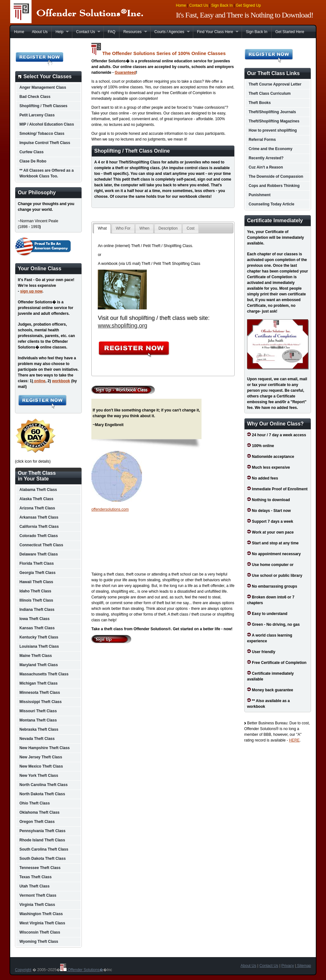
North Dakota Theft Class (42, 794)
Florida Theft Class (37, 563)
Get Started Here (290, 32)
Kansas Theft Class (37, 628)
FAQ (111, 32)
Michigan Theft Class (39, 683)
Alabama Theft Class (38, 490)
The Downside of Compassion (276, 176)
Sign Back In (222, 5)
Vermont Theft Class (38, 895)
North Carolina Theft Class (43, 785)
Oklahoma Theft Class (39, 812)
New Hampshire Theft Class (45, 748)
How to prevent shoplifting (273, 130)
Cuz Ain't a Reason (266, 167)
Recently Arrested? (266, 158)
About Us (40, 32)
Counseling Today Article (271, 204)
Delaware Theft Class (39, 554)
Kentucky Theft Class (39, 637)
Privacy (288, 966)
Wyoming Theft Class (39, 942)
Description (168, 228)
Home (181, 5)
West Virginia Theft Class (42, 923)
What (102, 228)
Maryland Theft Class (39, 665)
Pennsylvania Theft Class (43, 831)
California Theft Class (39, 527)
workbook (61, 381)
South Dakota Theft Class (43, 859)
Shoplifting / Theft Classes (43, 106)
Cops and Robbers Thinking (274, 186)
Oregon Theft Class (37, 822)
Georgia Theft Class (37, 573)
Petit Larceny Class (37, 115)
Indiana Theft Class (37, 610)
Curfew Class (32, 152)
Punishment (260, 195)
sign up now (31, 291)
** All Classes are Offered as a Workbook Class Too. (46, 173)
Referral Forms (262, 140)
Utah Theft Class (35, 886)
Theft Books (260, 103)
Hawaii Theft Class (36, 582)
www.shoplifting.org (122, 326)
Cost (191, 228)
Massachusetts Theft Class (44, 674)
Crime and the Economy (270, 149)
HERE (294, 740)
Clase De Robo (33, 161)
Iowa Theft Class (35, 619)
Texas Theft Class (35, 877)
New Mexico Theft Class (41, 766)
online (39, 381)
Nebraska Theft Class (39, 729)
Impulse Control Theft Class (45, 143)
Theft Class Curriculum (270, 93)
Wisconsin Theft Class (40, 932)
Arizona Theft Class (37, 508)
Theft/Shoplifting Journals (272, 112)
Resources (133, 32)
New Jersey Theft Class (41, 757)
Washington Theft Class (41, 914)
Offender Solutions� (82, 970)
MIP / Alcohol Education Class (47, 124)
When (144, 228)
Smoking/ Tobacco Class (42, 134)
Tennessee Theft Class (40, 868)
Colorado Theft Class (39, 536)
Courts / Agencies (170, 32)
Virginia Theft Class (37, 905)
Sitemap (304, 966)
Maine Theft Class (36, 656)
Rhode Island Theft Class (42, 840)
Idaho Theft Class (35, 591)
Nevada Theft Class (37, 739)
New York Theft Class (39, 776)
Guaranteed (125, 72)
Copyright (23, 970)
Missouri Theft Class (38, 711)
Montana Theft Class (38, 720)
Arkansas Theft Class (39, 517)
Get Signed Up (248, 5)
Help (60, 32)
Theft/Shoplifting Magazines (274, 121)
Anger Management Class (43, 87)
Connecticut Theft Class (41, 545)
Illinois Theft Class (36, 600)
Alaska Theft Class (36, 499)
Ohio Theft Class (35, 803)
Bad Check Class (35, 97)
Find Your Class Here (216, 32)
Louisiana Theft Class (39, 646)
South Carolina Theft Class (44, 849)
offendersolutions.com (110, 509)
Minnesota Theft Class (40, 693)
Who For (123, 228)
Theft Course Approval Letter (275, 84)
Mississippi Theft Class (41, 702)
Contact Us (198, 5)
